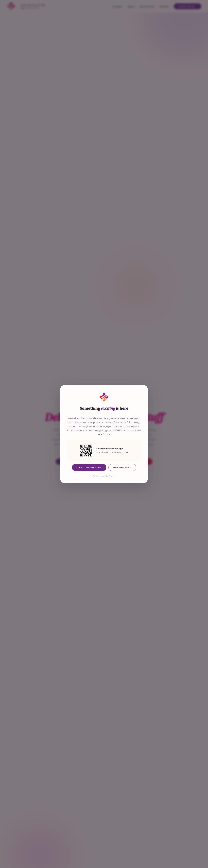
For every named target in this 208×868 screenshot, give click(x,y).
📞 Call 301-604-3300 (89, 467)
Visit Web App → (122, 467)
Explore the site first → (104, 476)
